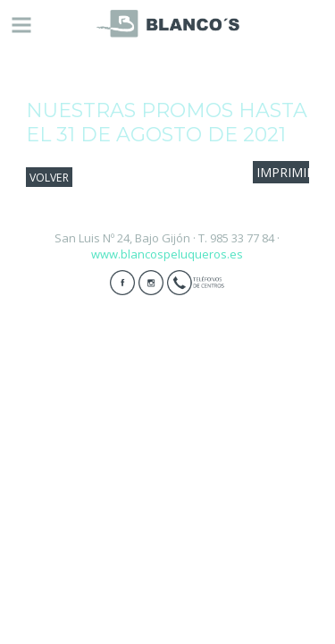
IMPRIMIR (285, 172)
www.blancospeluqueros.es (167, 254)
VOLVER (49, 177)
